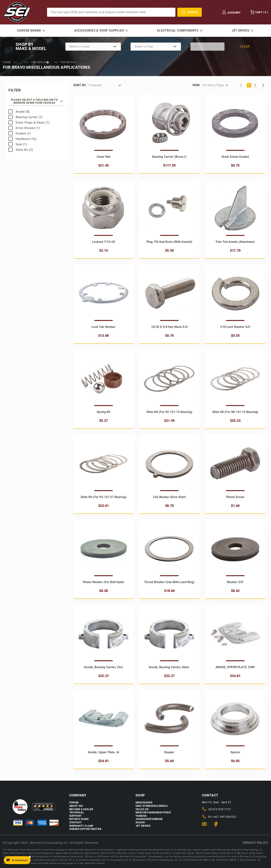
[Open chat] (17, 860)
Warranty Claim (81, 826)
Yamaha (141, 816)
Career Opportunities (85, 829)
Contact (76, 822)
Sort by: (80, 85)
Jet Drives (143, 826)
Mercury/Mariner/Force (153, 813)
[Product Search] (111, 12)
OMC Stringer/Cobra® (152, 806)
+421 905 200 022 (225, 817)
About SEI (76, 806)
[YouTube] (206, 826)
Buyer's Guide (79, 819)
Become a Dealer (81, 809)
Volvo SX (142, 809)
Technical (77, 813)
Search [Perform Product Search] (190, 12)
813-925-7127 (222, 809)
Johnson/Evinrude (149, 819)
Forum (74, 803)
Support (76, 816)
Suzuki (140, 822)
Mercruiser (144, 803)
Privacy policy (255, 843)
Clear (245, 46)
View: (196, 85)
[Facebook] (217, 826)
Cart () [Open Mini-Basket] (259, 12)
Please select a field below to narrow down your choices (37, 101)
